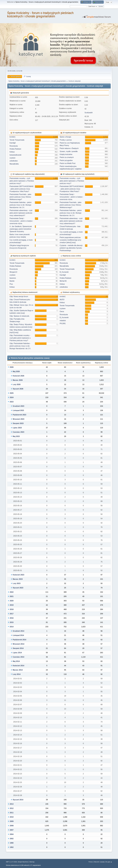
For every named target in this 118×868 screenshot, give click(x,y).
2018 (12, 609)
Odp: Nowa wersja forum (19, 296)
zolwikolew (14, 161)
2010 (12, 817)
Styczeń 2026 (18, 389)
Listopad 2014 (18, 635)
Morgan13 (13, 272)
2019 (12, 605)
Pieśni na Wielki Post (68, 163)
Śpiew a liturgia (65, 137)
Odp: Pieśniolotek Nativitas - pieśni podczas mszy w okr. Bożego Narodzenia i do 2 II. (20, 346)
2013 (12, 804)
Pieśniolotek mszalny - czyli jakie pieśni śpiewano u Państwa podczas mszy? (22, 181)
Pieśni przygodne (66, 160)
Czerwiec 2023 (18, 432)
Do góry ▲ (109, 862)
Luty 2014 (17, 674)
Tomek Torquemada (17, 140)
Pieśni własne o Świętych (69, 148)
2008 (12, 826)
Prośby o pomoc (66, 140)
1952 (12, 847)
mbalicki (63, 321)
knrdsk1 (13, 137)
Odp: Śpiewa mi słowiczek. (20, 316)
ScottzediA (89, 113)
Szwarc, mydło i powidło (69, 151)
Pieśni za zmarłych (67, 157)
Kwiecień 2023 (18, 575)
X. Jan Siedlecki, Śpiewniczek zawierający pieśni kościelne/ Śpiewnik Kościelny (21, 229)
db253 (62, 300)
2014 (12, 627)
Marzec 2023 (18, 579)
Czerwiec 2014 (18, 657)
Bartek (12, 281)
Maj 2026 (16, 371)
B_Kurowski (64, 272)
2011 (12, 813)
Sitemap (32, 862)
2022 (12, 592)
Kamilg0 (13, 143)
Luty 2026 (17, 384)
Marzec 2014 (18, 670)
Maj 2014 (16, 661)
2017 (12, 614)
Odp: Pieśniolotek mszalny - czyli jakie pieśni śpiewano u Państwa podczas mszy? (20, 338)
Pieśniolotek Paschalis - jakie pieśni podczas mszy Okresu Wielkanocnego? (20, 197)
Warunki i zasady (99, 862)
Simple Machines (23, 862)
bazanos (13, 278)
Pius (11, 284)
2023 (12, 402)
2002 (12, 839)
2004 (12, 834)
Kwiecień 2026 (18, 376)
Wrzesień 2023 (19, 419)
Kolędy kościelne (66, 154)
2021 (12, 596)
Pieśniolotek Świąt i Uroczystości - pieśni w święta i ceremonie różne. (21, 221)
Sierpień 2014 (18, 648)
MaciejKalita (14, 164)
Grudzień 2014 (18, 631)
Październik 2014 (19, 640)
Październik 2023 (19, 415)
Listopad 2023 (18, 410)
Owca (62, 311)
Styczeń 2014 (18, 800)
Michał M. (63, 281)
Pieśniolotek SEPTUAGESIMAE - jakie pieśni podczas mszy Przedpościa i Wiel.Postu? (22, 189)
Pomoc (91, 862)
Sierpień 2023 (18, 423)
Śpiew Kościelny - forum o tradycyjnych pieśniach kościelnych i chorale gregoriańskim (40, 15)
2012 (12, 808)
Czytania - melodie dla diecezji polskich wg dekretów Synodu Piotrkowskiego (71, 248)
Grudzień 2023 (18, 406)
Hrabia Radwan (15, 149)
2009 (12, 821)
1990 (12, 843)
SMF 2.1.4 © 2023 (11, 862)
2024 (12, 397)
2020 (12, 601)
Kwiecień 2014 (18, 666)
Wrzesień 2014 (19, 644)
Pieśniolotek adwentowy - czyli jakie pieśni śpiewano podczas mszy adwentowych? (21, 213)
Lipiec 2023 (17, 428)
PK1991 (63, 323)
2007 (12, 830)
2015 (12, 622)
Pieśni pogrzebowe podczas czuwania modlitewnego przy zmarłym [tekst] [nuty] (70, 240)
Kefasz (12, 152)
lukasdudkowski (15, 155)
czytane (12, 158)
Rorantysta (14, 146)
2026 (12, 367)
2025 (12, 393)
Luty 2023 (17, 583)
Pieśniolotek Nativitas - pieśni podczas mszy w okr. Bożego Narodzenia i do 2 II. (21, 205)
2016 (12, 618)
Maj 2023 (16, 436)
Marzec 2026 (18, 380)
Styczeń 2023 (18, 588)
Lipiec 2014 (17, 653)
